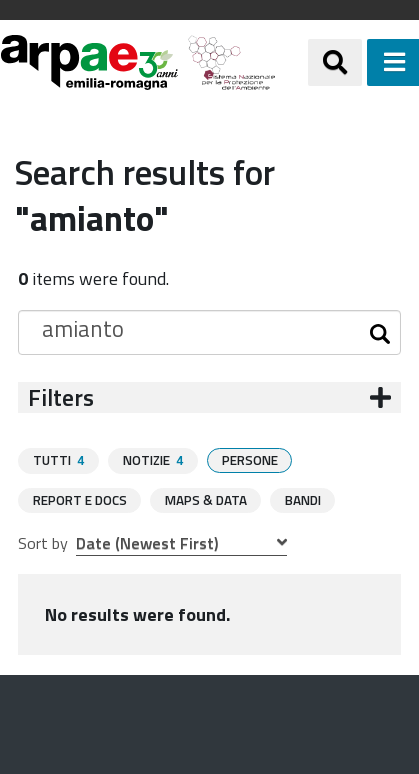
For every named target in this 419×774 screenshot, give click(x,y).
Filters (61, 397)
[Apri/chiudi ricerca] (335, 62)
